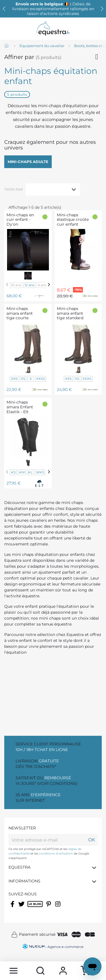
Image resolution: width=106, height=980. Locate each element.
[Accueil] (7, 46)
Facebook (13, 908)
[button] (102, 9)
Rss (30, 908)
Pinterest (49, 908)
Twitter (22, 908)
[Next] (49, 285)
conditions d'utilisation (56, 854)
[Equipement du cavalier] (42, 46)
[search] (41, 971)
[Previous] (7, 285)
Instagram (58, 908)
